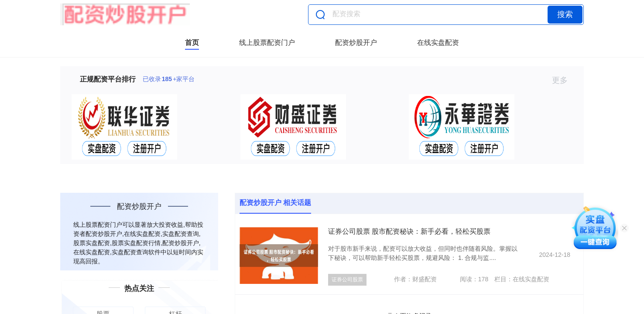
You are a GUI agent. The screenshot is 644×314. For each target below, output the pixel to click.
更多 (563, 80)
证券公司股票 (347, 280)
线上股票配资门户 (267, 43)
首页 (192, 43)
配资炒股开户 (356, 43)
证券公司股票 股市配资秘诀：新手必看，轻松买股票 (409, 231)
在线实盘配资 (438, 43)
